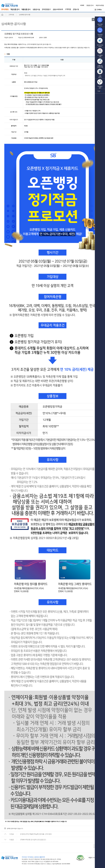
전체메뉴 (99, 10)
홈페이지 (2, 15)
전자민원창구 (46, 11)
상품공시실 (36, 11)
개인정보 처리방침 (27, 857)
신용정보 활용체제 (39, 857)
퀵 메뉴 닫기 (93, 19)
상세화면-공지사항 (14, 24)
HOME (82, 5)
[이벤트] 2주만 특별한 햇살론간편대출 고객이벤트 (36, 834)
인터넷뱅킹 (5, 10)
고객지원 (68, 11)
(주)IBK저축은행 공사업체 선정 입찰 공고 (33, 840)
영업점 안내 (90, 5)
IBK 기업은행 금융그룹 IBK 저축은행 (9, 5)
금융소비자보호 (58, 11)
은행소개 (76, 11)
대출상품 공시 (26, 11)
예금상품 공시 (15, 11)
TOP (99, 91)
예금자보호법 (100, 5)
